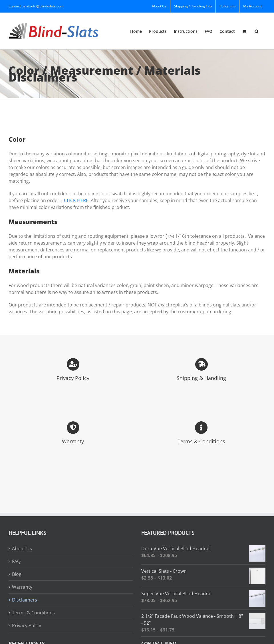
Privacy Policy (27, 625)
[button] (256, 31)
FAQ (16, 561)
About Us (22, 548)
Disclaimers (25, 600)
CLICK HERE (76, 200)
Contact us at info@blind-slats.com (36, 6)
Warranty (22, 587)
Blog (17, 574)
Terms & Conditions (33, 613)
